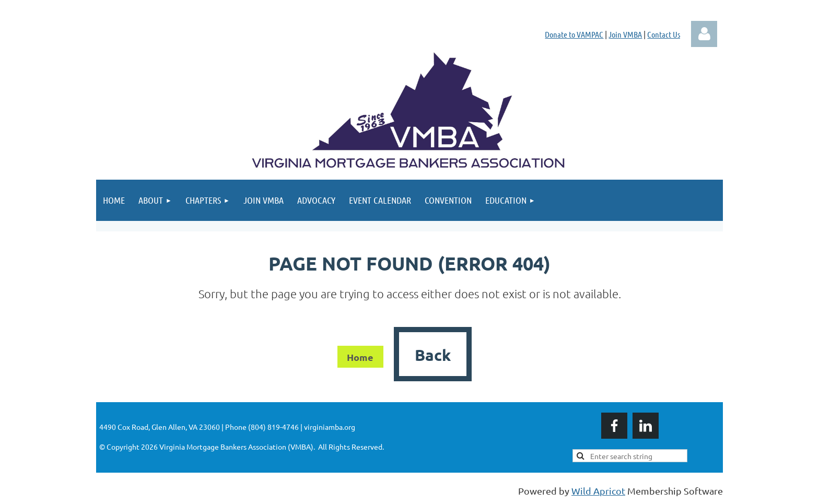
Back (433, 355)
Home (360, 357)
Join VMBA (625, 34)
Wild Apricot (598, 491)
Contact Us (664, 34)
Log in (704, 34)
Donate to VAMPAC (574, 34)
